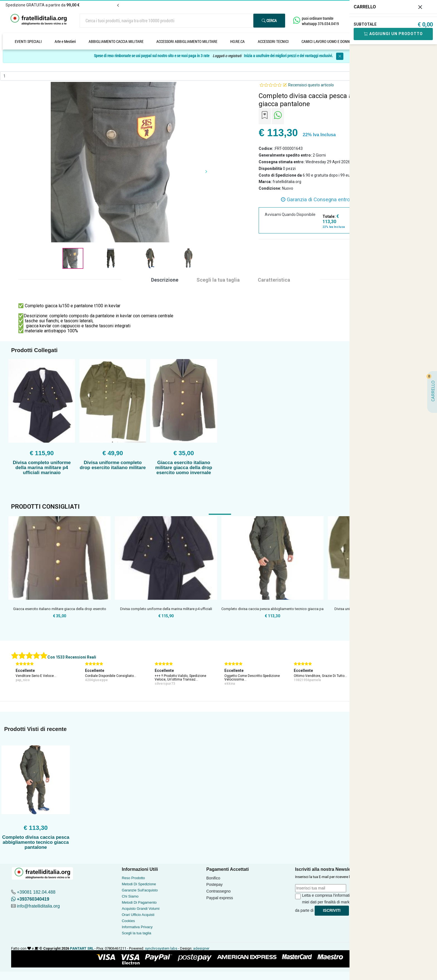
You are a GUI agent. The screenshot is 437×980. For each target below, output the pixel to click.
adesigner (201, 948)
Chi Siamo (130, 896)
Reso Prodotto (133, 878)
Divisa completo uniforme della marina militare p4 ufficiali (166, 609)
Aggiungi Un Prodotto (393, 34)
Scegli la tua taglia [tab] (218, 280)
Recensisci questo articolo (311, 85)
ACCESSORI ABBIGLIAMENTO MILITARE (187, 41)
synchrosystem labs (161, 948)
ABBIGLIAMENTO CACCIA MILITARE (116, 41)
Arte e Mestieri (65, 41)
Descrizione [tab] (165, 280)
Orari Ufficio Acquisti (138, 915)
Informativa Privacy (137, 927)
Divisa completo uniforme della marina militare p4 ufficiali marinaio (42, 468)
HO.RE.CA (237, 41)
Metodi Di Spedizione (139, 884)
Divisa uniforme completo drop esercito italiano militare (113, 465)
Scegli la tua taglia (137, 933)
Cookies (128, 921)
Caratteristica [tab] (274, 280)
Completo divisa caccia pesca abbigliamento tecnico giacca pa (272, 609)
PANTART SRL (82, 948)
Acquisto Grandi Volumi (141, 909)
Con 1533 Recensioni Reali (72, 657)
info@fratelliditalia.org (38, 906)
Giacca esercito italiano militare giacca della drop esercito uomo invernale (184, 468)
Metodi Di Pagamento (139, 902)
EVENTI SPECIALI (28, 41)
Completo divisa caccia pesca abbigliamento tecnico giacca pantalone (36, 842)
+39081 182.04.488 (36, 892)
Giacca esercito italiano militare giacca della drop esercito (60, 609)
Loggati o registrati (227, 56)
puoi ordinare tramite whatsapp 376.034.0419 (320, 21)
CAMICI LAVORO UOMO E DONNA (327, 41)
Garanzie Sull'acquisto (140, 890)
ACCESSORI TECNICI (273, 41)
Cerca (269, 20)
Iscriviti (332, 910)
